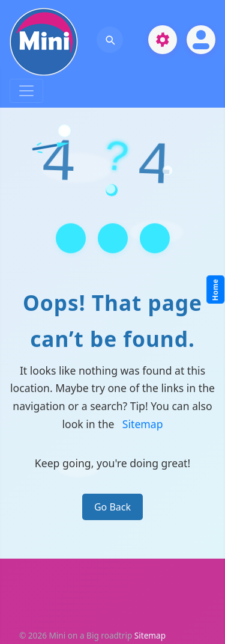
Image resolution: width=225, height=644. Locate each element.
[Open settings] (163, 40)
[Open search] (110, 40)
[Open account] (201, 40)
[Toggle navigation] (26, 91)
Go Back (112, 507)
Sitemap (143, 424)
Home (216, 290)
